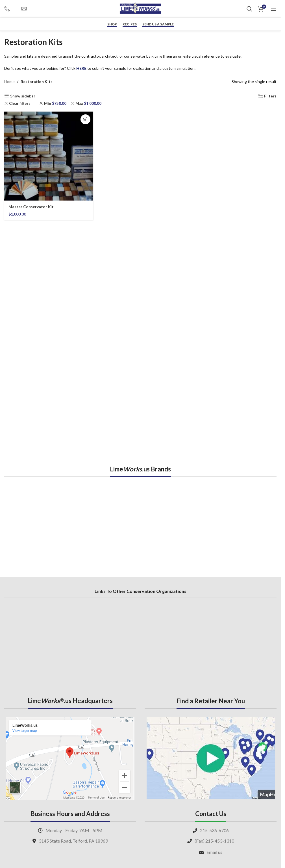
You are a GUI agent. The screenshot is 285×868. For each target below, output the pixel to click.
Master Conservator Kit (31, 207)
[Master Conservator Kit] (49, 156)
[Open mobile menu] (274, 9)
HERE (81, 68)
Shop (112, 24)
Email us (214, 852)
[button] (85, 119)
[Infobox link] (10, 9)
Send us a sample (158, 24)
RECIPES (130, 24)
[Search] (249, 9)
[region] (140, 521)
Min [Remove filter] (55, 104)
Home (9, 81)
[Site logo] (140, 8)
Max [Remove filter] (88, 104)
